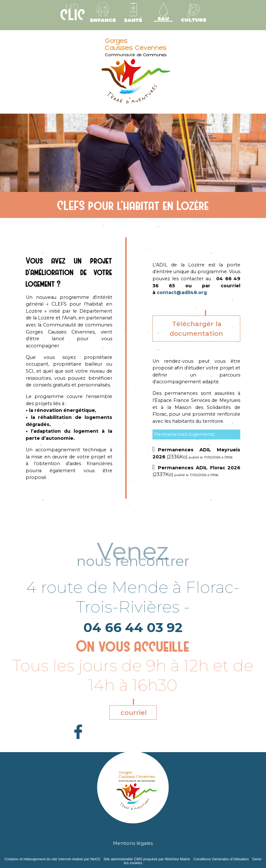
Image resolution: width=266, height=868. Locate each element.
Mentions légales (133, 843)
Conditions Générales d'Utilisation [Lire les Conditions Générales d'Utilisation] (221, 859)
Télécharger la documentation (196, 329)
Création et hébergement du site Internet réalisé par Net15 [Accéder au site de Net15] (52, 859)
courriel (134, 713)
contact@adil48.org (182, 292)
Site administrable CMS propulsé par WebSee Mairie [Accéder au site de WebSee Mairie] (147, 859)
